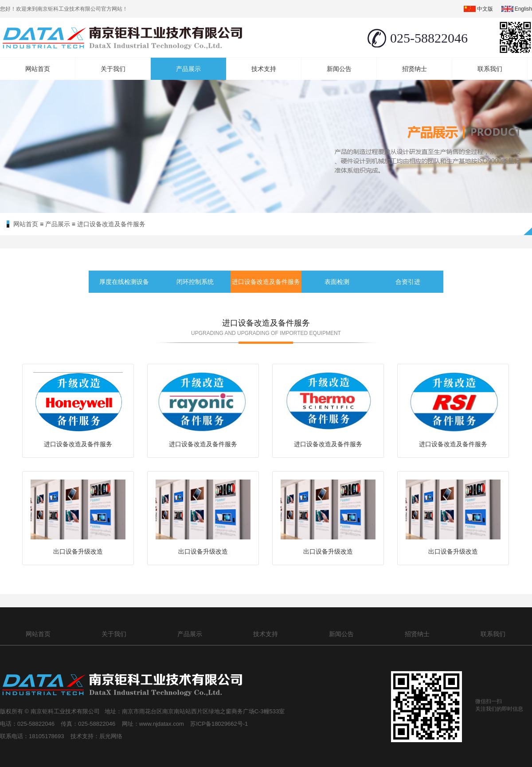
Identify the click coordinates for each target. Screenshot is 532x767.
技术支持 (264, 69)
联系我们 (490, 69)
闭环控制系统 (195, 282)
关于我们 (113, 69)
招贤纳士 (415, 69)
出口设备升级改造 (78, 551)
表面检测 (337, 282)
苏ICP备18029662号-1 (221, 724)
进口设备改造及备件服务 (111, 224)
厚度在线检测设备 (124, 282)
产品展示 (188, 69)
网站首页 (38, 69)
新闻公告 (339, 69)
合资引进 (408, 282)
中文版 (485, 9)
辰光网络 (111, 736)
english (523, 9)
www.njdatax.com (162, 724)
